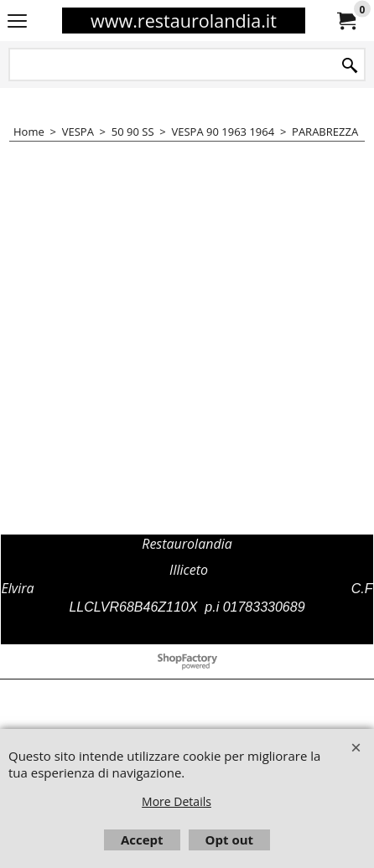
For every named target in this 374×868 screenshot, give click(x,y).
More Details (177, 801)
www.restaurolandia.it (184, 21)
